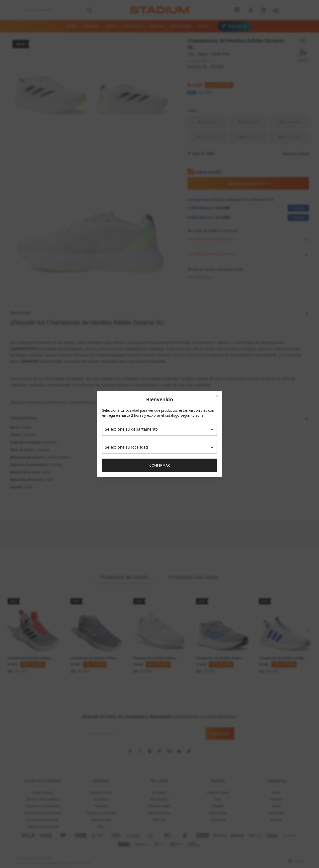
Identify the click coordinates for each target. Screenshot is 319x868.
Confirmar (160, 465)
